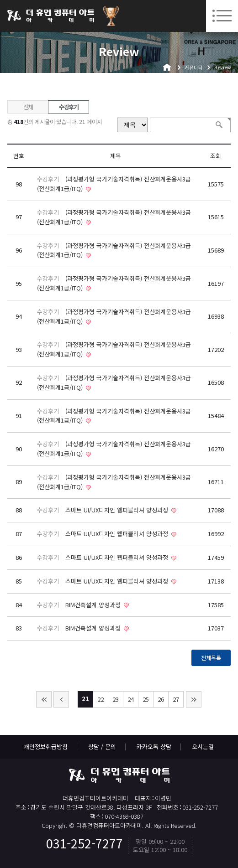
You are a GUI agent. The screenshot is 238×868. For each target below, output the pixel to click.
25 (146, 699)
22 (100, 699)
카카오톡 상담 (154, 747)
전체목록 (211, 658)
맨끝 (194, 699)
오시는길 (203, 747)
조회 (216, 156)
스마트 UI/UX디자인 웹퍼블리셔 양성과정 (118, 510)
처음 (44, 699)
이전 (61, 699)
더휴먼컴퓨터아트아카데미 (51, 16)
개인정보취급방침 (46, 747)
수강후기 (69, 107)
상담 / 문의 (102, 747)
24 (131, 699)
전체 (28, 107)
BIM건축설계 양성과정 (94, 605)
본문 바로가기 (0, 0)
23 (116, 699)
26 (161, 699)
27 (176, 699)
